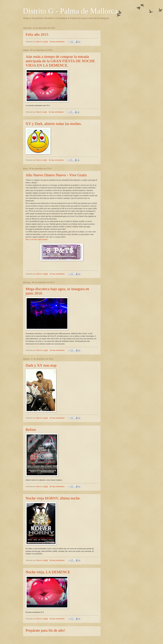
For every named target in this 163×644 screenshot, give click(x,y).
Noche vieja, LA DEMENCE (48, 572)
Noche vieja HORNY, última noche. (53, 498)
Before (31, 430)
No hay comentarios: (58, 42)
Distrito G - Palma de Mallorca (70, 11)
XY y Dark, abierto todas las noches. (54, 124)
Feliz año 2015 (37, 34)
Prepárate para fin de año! (45, 630)
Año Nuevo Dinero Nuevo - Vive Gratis (56, 175)
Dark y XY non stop (41, 365)
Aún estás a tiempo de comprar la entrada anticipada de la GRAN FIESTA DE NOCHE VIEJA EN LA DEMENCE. (60, 61)
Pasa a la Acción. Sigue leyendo (37, 239)
